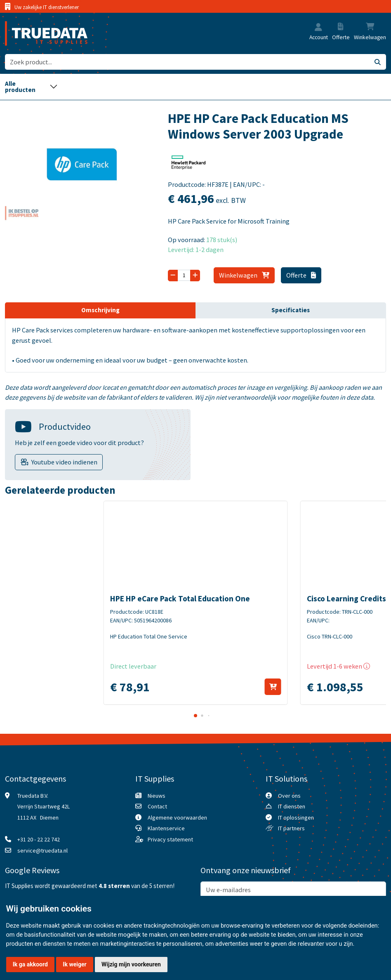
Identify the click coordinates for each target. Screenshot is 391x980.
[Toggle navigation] (31, 87)
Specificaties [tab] (291, 310)
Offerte (301, 275)
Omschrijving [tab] (100, 310)
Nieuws (157, 796)
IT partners (291, 828)
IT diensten (292, 806)
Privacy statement (170, 839)
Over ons (289, 796)
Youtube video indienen (64, 462)
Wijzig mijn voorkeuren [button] (131, 964)
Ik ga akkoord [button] (30, 964)
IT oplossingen (296, 817)
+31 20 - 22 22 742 (39, 839)
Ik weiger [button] (74, 964)
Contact (157, 806)
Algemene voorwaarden (177, 817)
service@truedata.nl (42, 850)
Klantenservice (166, 828)
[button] (318, 28)
